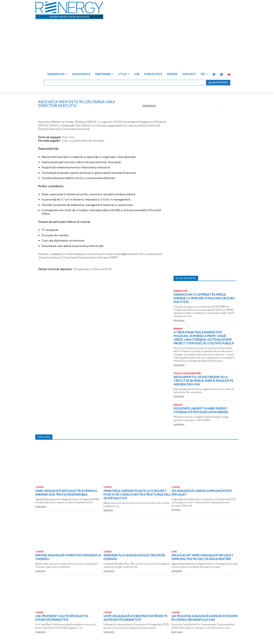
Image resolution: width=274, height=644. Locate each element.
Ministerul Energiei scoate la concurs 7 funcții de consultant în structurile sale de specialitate (137, 498)
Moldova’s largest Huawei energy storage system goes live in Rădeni (202, 414)
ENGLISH (178, 408)
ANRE (174, 555)
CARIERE (39, 491)
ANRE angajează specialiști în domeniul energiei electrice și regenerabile (68, 496)
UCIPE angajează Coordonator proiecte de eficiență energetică (131, 621)
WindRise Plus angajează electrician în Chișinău (136, 560)
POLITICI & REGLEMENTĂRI (187, 377)
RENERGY (178, 329)
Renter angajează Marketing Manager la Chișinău (68, 560)
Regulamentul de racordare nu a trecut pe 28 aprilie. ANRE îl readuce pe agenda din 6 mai (203, 384)
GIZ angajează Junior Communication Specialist (203, 496)
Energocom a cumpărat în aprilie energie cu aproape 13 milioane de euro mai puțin (201, 298)
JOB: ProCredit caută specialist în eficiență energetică (63, 621)
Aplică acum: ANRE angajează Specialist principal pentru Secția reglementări (204, 560)
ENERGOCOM (180, 291)
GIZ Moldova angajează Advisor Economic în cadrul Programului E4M (203, 621)
